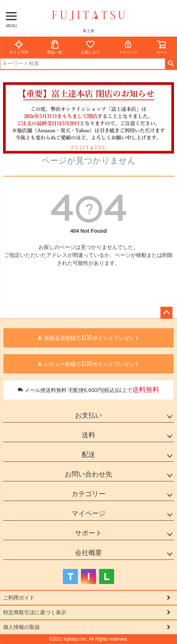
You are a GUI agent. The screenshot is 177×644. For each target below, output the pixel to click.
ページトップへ (166, 313)
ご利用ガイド (19, 598)
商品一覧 (55, 47)
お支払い (88, 415)
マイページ (128, 47)
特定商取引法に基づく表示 (35, 612)
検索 (171, 64)
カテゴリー (88, 494)
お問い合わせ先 (88, 474)
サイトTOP (19, 47)
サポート (88, 533)
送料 (88, 435)
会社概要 (88, 553)
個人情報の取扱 (21, 627)
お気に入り (90, 47)
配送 (88, 455)
